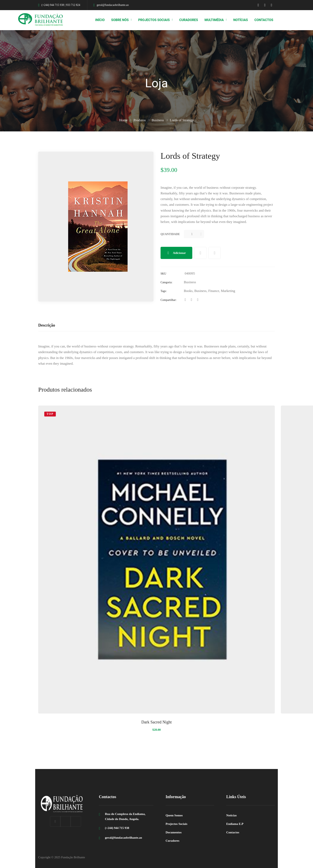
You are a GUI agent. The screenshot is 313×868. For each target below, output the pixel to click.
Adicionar (179, 253)
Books (188, 291)
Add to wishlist (200, 253)
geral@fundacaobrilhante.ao (124, 838)
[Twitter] (192, 300)
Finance (214, 291)
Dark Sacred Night (156, 722)
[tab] (47, 325)
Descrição (47, 325)
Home (123, 120)
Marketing (228, 291)
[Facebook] (185, 300)
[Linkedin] (198, 300)
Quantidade (170, 234)
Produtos (140, 120)
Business (158, 120)
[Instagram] (76, 821)
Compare (215, 253)
